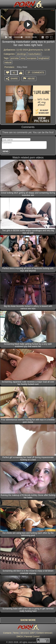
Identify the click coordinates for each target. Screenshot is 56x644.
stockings (21, 54)
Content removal (44, 633)
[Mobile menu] (3, 4)
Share (14, 78)
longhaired (44, 58)
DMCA (20, 636)
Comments (38, 72)
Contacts (7, 633)
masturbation (34, 54)
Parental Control (32, 636)
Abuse (31, 78)
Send (5, 151)
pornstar (15, 58)
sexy (23, 58)
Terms (16, 633)
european (32, 58)
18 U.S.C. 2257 (28, 633)
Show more (28, 620)
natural (8, 62)
